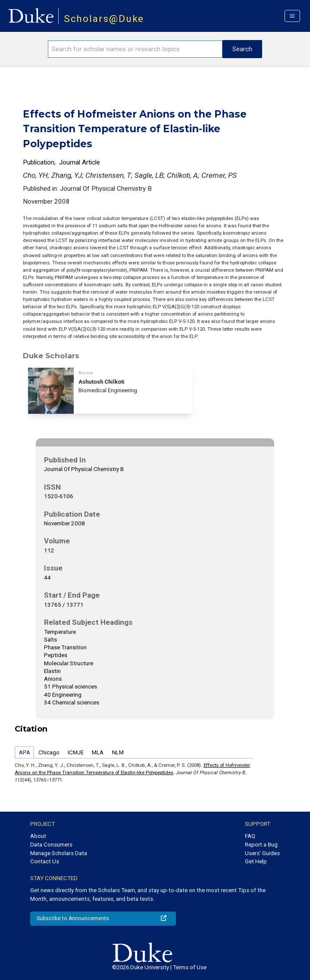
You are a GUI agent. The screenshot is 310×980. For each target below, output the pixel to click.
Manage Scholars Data (59, 853)
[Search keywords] (135, 49)
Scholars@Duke (104, 19)
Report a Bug (261, 845)
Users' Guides (262, 853)
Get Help (256, 861)
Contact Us (45, 861)
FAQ (250, 836)
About (38, 836)
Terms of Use (190, 967)
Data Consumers (51, 845)
